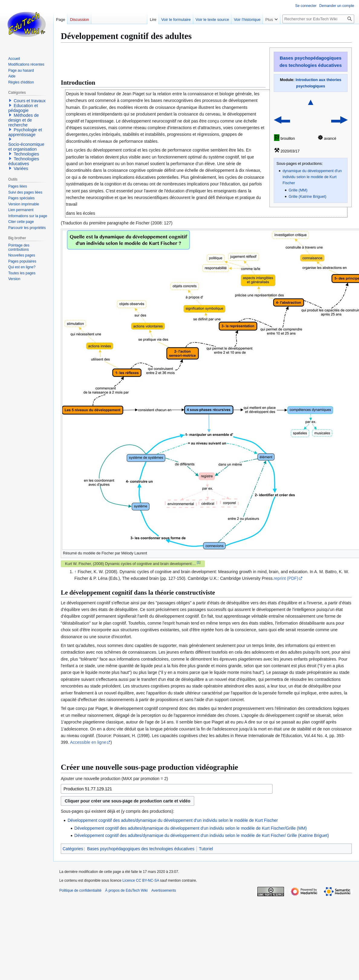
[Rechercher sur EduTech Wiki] (318, 19)
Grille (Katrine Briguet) (307, 197)
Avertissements (164, 890)
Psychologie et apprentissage (25, 132)
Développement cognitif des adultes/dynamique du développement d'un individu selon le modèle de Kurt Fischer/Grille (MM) (191, 828)
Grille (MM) (298, 190)
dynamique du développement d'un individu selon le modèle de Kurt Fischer (312, 177)
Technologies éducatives (24, 161)
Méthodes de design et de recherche (23, 120)
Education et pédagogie (23, 108)
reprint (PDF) (286, 578)
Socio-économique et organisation (26, 147)
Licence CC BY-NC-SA (141, 880)
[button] (10, 100)
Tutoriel (206, 849)
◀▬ (282, 119)
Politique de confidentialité (80, 890)
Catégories (73, 849)
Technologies (26, 154)
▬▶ (339, 119)
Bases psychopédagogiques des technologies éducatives (141, 849)
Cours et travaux (30, 101)
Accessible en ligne (88, 742)
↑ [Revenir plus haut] (75, 572)
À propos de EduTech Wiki (126, 890)
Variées (21, 168)
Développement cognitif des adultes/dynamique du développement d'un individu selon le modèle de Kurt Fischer (173, 820)
